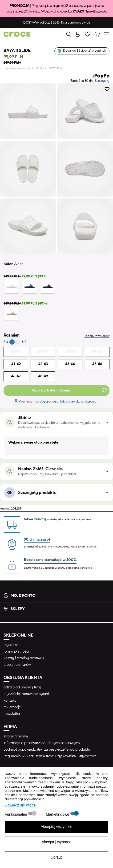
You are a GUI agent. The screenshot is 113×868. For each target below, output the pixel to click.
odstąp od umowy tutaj (22, 687)
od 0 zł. (37, 23)
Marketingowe (58, 814)
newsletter (12, 714)
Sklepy (14, 609)
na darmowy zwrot (71, 23)
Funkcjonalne (16, 814)
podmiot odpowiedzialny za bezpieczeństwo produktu (47, 749)
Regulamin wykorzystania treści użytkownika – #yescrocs (50, 756)
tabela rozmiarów (17, 665)
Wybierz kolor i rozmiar (51, 390)
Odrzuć (56, 857)
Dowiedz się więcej (21, 805)
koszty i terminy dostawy (24, 658)
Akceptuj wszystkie (56, 827)
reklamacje (12, 707)
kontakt (10, 700)
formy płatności (16, 651)
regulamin (12, 645)
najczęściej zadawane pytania (27, 694)
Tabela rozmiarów (97, 336)
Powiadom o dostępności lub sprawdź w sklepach (59, 401)
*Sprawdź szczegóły (96, 12)
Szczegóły (102, 81)
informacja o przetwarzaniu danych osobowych (42, 743)
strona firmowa (16, 736)
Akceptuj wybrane (56, 842)
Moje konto (19, 596)
